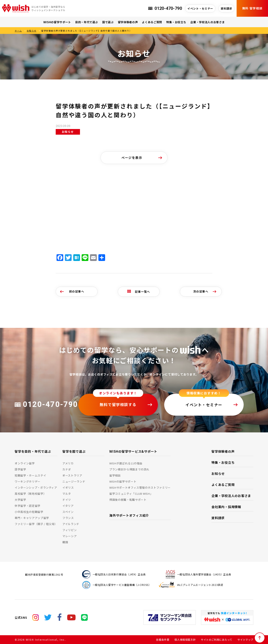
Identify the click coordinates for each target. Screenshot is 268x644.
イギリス (68, 487)
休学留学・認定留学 (28, 506)
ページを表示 (132, 158)
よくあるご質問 (152, 22)
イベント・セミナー (200, 8)
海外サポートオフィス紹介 (129, 515)
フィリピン (70, 530)
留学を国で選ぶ (74, 451)
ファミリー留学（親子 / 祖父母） (36, 524)
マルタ (67, 494)
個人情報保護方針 (185, 640)
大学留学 (20, 500)
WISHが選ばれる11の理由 (126, 463)
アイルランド (71, 524)
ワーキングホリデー (28, 481)
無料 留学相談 (252, 8)
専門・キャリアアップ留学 (32, 518)
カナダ (67, 469)
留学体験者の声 (128, 22)
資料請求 (226, 8)
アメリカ (68, 463)
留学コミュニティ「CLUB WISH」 (131, 494)
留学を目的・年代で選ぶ (33, 451)
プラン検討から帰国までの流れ (129, 469)
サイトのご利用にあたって (216, 640)
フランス (68, 518)
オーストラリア (72, 475)
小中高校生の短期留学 (29, 512)
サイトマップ (245, 640)
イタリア (68, 506)
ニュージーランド (74, 481)
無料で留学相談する (118, 404)
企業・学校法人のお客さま (207, 22)
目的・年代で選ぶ (87, 22)
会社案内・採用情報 (226, 507)
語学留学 (20, 469)
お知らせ (32, 31)
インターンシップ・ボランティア (36, 487)
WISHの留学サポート (57, 22)
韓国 (65, 542)
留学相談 (115, 475)
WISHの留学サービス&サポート (133, 451)
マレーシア (70, 536)
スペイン (68, 512)
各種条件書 (163, 640)
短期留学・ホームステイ (30, 475)
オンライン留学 (25, 463)
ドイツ (67, 500)
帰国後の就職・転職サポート (128, 500)
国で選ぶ (108, 22)
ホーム (18, 31)
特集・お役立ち (176, 22)
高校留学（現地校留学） (30, 494)
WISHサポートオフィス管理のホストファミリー (140, 487)
